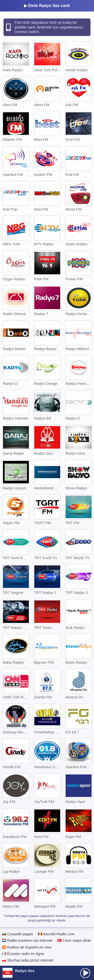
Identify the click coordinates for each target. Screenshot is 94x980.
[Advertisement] (47, 959)
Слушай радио (18, 934)
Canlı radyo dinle (74, 940)
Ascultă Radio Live (56, 934)
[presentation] (85, 973)
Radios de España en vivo (27, 947)
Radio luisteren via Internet (27, 940)
